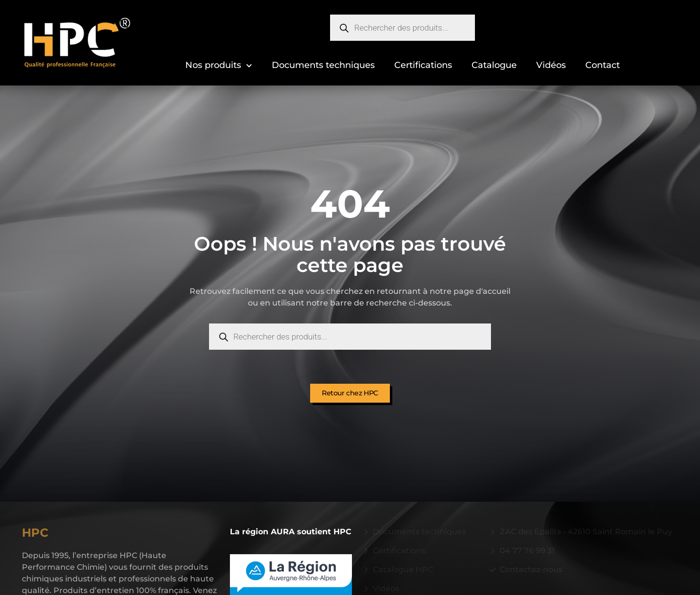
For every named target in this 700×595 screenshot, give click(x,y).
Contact (603, 65)
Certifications (423, 65)
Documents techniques (323, 65)
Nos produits (219, 66)
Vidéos (551, 65)
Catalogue (494, 65)
